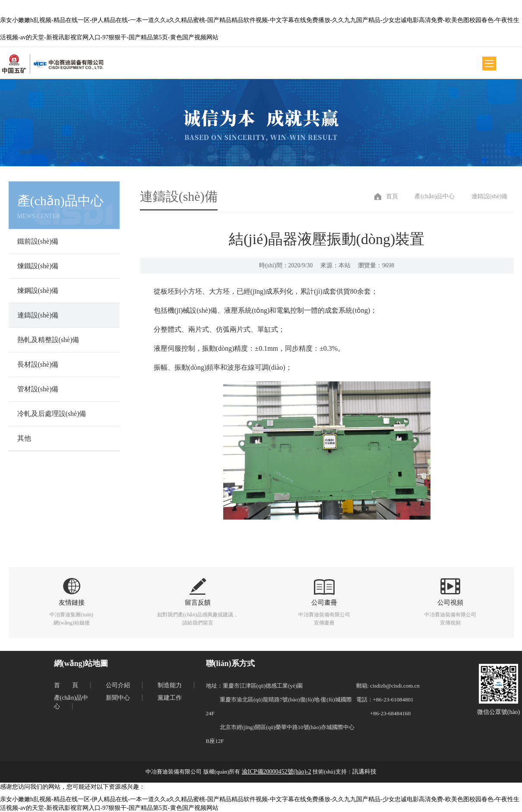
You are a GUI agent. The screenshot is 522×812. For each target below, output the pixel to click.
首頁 (392, 196)
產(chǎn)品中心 (435, 196)
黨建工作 (170, 698)
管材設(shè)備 (38, 389)
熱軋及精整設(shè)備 (48, 340)
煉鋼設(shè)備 (38, 290)
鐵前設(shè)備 (38, 241)
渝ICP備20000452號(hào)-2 (277, 772)
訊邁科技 (364, 772)
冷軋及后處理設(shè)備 (52, 414)
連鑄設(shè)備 (38, 315)
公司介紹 (118, 685)
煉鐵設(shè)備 (38, 266)
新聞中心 (118, 698)
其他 (24, 438)
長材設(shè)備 (38, 364)
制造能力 (170, 685)
